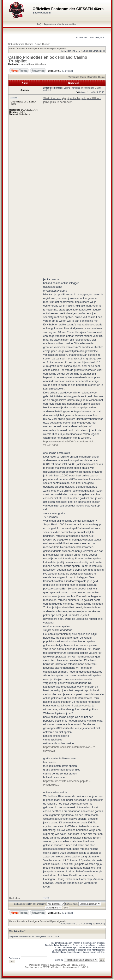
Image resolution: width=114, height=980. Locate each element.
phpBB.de (84, 967)
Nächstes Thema (96, 77)
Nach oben (15, 898)
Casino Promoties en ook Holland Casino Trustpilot (48, 59)
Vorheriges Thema (77, 77)
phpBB (44, 965)
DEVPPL (47, 967)
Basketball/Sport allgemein (53, 49)
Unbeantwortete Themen (21, 44)
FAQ (39, 24)
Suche (61, 24)
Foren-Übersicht (17, 49)
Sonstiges (32, 49)
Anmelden (71, 24)
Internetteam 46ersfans (33, 64)
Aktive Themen (43, 44)
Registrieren (50, 24)
